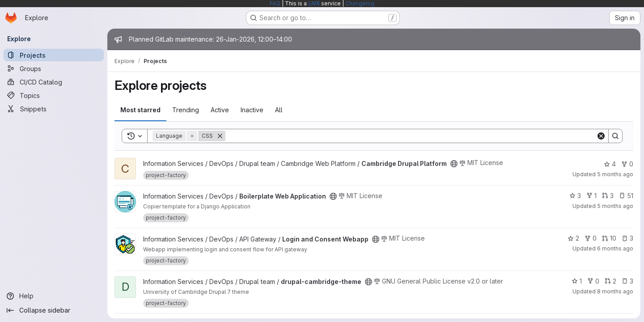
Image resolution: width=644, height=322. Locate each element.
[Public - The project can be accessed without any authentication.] (454, 164)
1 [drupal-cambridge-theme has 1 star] (577, 281)
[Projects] (54, 55)
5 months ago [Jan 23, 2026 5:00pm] (615, 174)
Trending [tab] (186, 110)
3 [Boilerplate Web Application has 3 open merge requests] (608, 196)
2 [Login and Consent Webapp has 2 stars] (573, 238)
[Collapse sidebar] (54, 310)
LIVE (314, 3)
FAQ (275, 3)
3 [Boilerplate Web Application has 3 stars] (575, 196)
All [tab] (279, 110)
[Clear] (601, 136)
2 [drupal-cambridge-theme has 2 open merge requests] (610, 281)
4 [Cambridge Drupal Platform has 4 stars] (610, 164)
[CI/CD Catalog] (54, 82)
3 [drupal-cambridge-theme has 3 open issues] (627, 281)
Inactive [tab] (252, 110)
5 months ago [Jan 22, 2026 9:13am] (615, 206)
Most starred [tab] (140, 110)
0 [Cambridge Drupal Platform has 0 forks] (627, 164)
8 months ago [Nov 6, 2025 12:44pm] (615, 291)
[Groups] (54, 68)
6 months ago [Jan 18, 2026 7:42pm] (615, 248)
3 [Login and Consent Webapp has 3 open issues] (627, 238)
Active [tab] (220, 110)
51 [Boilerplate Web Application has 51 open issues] (626, 196)
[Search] (411, 136)
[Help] (54, 296)
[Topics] (54, 95)
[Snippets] (54, 109)
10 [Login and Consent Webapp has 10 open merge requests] (609, 238)
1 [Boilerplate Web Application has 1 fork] (591, 196)
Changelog (360, 3)
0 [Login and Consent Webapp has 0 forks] (591, 238)
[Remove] (220, 136)
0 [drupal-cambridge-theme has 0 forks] (593, 281)
